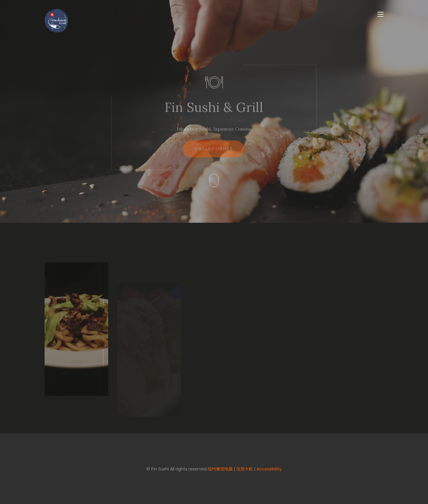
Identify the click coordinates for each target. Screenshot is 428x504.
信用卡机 (245, 469)
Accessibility (269, 469)
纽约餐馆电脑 (220, 469)
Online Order (214, 152)
